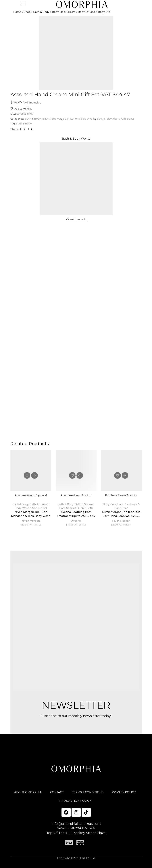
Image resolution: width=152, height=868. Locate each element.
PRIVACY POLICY (54, 804)
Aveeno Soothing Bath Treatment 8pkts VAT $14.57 (76, 518)
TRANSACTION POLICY (92, 804)
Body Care (110, 505)
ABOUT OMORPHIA (43, 795)
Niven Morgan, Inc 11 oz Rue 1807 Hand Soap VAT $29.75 (121, 516)
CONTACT (73, 795)
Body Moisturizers (65, 12)
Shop (28, 12)
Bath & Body (42, 12)
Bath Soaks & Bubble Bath (76, 509)
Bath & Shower (53, 119)
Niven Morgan (31, 527)
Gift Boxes (130, 119)
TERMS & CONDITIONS (105, 795)
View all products (76, 220)
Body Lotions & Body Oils (96, 12)
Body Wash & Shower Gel (31, 509)
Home (17, 12)
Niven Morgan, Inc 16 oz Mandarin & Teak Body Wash (31, 518)
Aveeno (76, 527)
